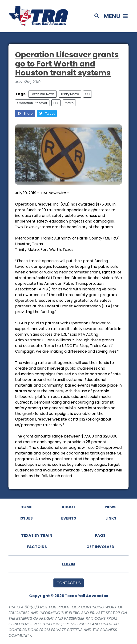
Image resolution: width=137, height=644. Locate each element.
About (69, 507)
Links (111, 518)
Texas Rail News (42, 94)
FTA (56, 103)
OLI (87, 94)
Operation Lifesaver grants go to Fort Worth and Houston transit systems (67, 64)
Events (69, 518)
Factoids (37, 547)
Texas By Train (37, 535)
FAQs (100, 535)
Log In (68, 564)
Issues (26, 518)
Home (26, 507)
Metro (69, 103)
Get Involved (100, 547)
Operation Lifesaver (32, 103)
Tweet (47, 114)
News (111, 507)
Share (25, 114)
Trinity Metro (70, 94)
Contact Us (69, 583)
